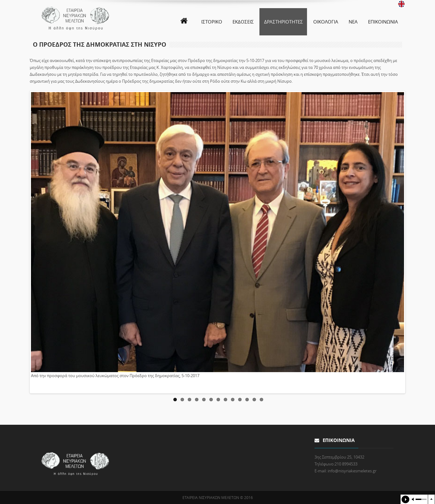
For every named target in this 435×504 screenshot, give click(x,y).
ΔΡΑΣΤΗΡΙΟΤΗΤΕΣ (284, 22)
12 (254, 400)
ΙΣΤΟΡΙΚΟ (212, 22)
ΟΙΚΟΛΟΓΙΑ (326, 22)
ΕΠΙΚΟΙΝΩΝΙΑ (383, 22)
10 (240, 400)
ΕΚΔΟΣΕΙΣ (243, 22)
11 (247, 400)
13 (261, 400)
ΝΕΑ (353, 22)
